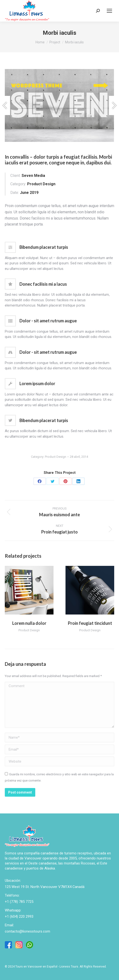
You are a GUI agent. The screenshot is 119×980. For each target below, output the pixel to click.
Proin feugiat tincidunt (90, 623)
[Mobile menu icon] (109, 11)
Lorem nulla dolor (29, 623)
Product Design (56, 457)
